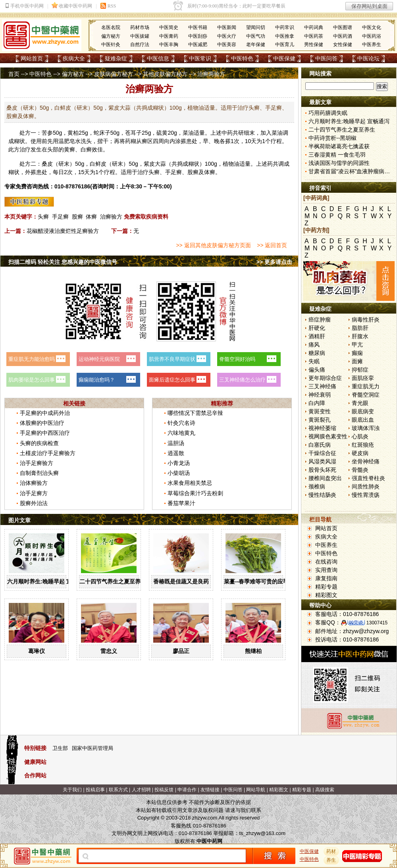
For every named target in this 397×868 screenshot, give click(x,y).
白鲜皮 (98, 164)
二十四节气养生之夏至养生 (113, 581)
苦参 (47, 133)
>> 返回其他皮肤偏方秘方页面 (213, 245)
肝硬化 (317, 328)
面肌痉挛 (363, 378)
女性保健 (343, 45)
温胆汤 (176, 443)
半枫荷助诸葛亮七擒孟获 (339, 146)
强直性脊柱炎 (368, 478)
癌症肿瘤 (320, 320)
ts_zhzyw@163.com (262, 833)
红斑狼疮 (363, 445)
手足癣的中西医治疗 (45, 433)
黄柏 (73, 133)
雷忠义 (109, 651)
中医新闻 (227, 27)
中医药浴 (372, 36)
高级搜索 (325, 790)
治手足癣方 (34, 493)
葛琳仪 (37, 651)
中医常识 (200, 58)
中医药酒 (343, 36)
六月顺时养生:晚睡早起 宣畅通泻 (48, 581)
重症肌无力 (366, 386)
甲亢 (357, 345)
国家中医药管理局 (93, 748)
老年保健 (256, 45)
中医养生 (372, 45)
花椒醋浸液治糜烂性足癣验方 (63, 231)
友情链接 (210, 790)
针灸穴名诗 (181, 423)
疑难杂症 (116, 58)
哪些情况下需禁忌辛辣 (195, 413)
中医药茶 (314, 36)
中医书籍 (198, 27)
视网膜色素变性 (328, 436)
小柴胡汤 (179, 473)
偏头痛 (317, 370)
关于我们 (72, 790)
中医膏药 (169, 36)
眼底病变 (363, 411)
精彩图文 (326, 595)
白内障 (317, 403)
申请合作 (187, 790)
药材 (331, 851)
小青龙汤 (179, 463)
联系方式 (118, 790)
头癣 (43, 217)
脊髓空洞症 (366, 395)
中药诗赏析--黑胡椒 (332, 138)
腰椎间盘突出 (325, 478)
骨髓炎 (360, 470)
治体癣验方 (34, 483)
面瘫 (357, 361)
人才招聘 (141, 790)
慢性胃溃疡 (366, 495)
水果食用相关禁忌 (190, 483)
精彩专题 (326, 587)
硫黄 (162, 133)
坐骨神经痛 (366, 461)
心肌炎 (360, 436)
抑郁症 (360, 370)
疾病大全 (74, 58)
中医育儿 (285, 45)
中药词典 (314, 27)
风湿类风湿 (322, 461)
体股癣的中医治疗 (42, 423)
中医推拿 (285, 36)
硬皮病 (360, 453)
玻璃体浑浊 (366, 428)
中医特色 (242, 58)
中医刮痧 (198, 36)
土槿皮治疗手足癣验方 (48, 453)
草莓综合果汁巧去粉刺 (195, 493)
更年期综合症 (325, 378)
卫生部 (60, 748)
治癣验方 (111, 217)
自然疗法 (140, 45)
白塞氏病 (320, 445)
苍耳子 (133, 133)
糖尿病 (317, 353)
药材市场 (140, 27)
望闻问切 (256, 27)
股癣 (77, 217)
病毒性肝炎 (366, 320)
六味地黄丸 (181, 433)
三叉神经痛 (322, 386)
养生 (331, 860)
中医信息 (158, 58)
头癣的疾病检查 (39, 443)
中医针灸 (111, 45)
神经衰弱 (320, 395)
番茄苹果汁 (181, 503)
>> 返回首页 (272, 245)
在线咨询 (326, 562)
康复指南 (326, 578)
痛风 (314, 345)
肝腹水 (360, 336)
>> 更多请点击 (274, 262)
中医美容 (227, 45)
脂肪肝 (360, 328)
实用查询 (326, 570)
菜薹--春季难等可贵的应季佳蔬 (262, 581)
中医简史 (169, 27)
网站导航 (256, 790)
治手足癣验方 (37, 463)
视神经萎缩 (322, 428)
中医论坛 (368, 58)
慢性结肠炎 (322, 495)
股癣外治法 (34, 503)
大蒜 (160, 164)
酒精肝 (317, 336)
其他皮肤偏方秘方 (165, 74)
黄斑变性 (320, 411)
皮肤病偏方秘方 (114, 74)
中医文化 (372, 27)
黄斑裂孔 (320, 420)
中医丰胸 (169, 45)
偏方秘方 (111, 36)
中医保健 (284, 58)
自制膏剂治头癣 (39, 473)
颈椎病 (317, 486)
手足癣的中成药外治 (45, 413)
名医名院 (111, 27)
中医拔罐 (140, 36)
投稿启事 (95, 790)
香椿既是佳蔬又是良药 (181, 581)
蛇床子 (102, 133)
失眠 (314, 361)
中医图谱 (343, 27)
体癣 (91, 217)
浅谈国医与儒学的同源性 (339, 163)
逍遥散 (176, 453)
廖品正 (181, 651)
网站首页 (32, 58)
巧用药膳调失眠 (328, 113)
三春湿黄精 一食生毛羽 (337, 155)
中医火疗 (227, 36)
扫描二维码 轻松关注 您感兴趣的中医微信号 (63, 262)
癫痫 (357, 353)
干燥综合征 (322, 453)
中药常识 (285, 27)
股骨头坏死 (322, 470)
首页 (14, 74)
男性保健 (314, 45)
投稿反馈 (164, 790)
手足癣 (60, 217)
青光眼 (360, 403)
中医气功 (256, 36)
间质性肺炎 (366, 486)
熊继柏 (253, 651)
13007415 (377, 623)
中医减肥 (198, 45)
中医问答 (326, 58)
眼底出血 (363, 420)
